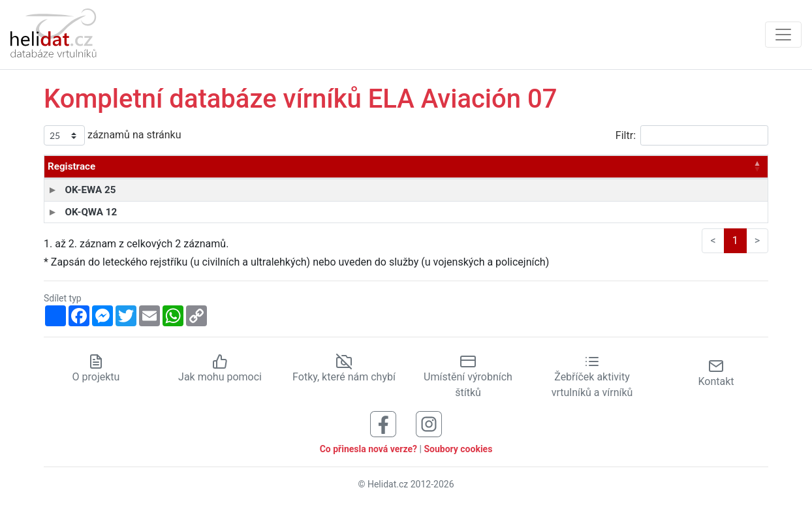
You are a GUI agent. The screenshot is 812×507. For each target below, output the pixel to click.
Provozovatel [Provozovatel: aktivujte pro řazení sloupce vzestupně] (351, 166)
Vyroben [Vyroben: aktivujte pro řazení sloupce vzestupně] (453, 166)
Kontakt (716, 373)
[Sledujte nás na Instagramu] (429, 423)
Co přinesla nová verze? (368, 449)
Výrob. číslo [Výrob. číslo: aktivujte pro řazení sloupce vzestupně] (543, 166)
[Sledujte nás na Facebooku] (383, 423)
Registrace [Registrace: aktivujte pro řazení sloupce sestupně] (71, 166)
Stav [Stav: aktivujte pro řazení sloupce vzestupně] (714, 166)
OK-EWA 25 (73, 190)
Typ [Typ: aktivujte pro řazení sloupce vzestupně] (154, 166)
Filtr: (692, 135)
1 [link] (735, 240)
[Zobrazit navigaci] (783, 35)
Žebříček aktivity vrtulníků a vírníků (592, 376)
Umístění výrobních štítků (468, 376)
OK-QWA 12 (74, 212)
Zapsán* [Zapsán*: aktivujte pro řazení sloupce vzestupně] (641, 166)
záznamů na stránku (112, 135)
